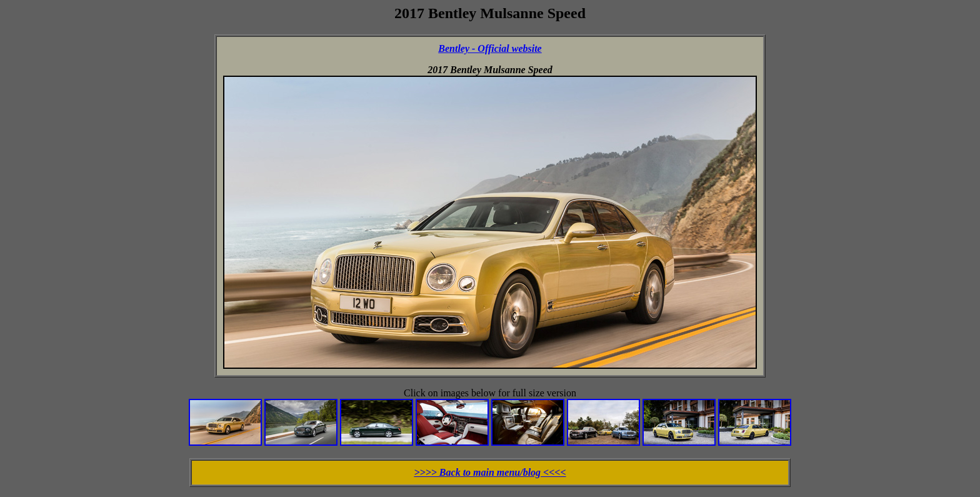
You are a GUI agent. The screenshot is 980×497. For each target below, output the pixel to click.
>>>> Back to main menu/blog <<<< (490, 472)
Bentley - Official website (490, 48)
